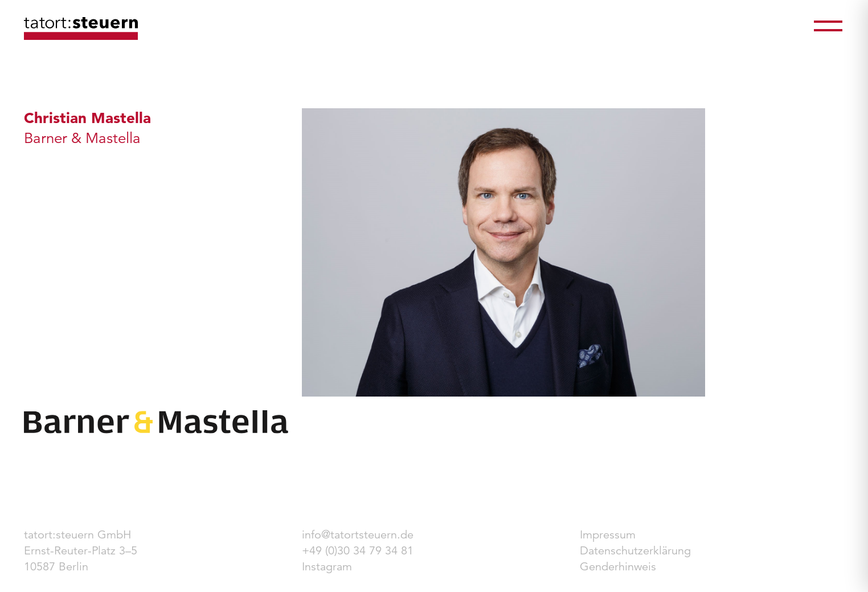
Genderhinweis (618, 567)
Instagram (327, 567)
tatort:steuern (81, 28)
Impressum (608, 535)
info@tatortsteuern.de (358, 535)
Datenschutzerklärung (635, 551)
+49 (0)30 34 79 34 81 (358, 551)
